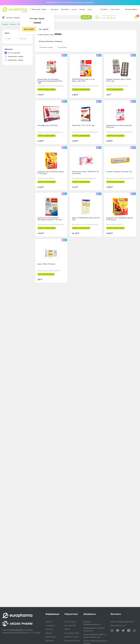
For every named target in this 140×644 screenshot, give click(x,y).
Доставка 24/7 (70, 625)
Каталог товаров (11, 18)
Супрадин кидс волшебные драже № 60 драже (51, 173)
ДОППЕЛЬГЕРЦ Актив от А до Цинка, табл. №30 (83, 81)
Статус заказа (115, 9)
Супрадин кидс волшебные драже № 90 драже (119, 219)
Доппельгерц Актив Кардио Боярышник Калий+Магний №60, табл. (50, 82)
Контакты (55, 9)
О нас (90, 9)
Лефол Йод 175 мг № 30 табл (83, 126)
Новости (49, 622)
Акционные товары (46, 48)
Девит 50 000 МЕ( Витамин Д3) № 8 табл (86, 219)
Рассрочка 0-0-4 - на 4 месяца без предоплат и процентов (70, 2)
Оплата (67, 629)
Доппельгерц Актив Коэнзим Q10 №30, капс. (119, 127)
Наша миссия (51, 637)
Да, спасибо (29, 29)
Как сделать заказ (72, 633)
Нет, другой (44, 29)
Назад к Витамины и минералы (51, 42)
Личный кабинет (131, 9)
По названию (62, 48)
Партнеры (49, 641)
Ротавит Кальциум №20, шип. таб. (119, 172)
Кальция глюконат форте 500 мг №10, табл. (119, 81)
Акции (74, 9)
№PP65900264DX (17, 630)
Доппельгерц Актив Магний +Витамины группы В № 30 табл (50, 219)
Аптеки (82, 9)
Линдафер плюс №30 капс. (48, 126)
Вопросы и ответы (72, 637)
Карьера (49, 633)
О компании (50, 625)
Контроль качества (72, 641)
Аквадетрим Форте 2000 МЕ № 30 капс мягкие (85, 173)
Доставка (65, 9)
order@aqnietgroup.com (125, 622)
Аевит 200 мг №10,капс (46, 264)
